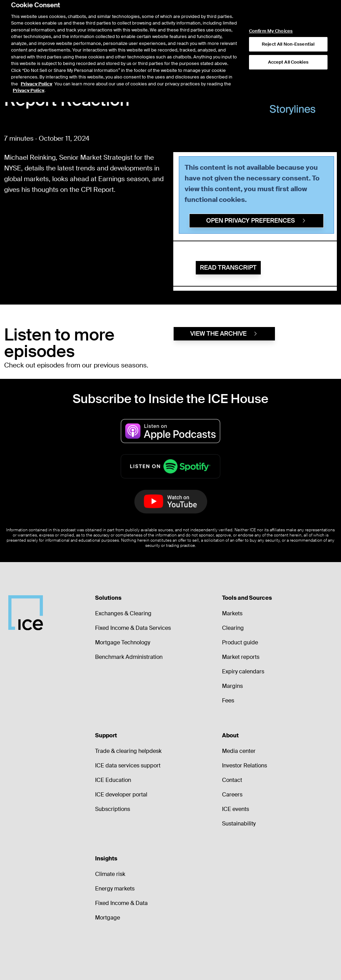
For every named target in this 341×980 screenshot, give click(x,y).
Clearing (233, 628)
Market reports (241, 657)
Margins (232, 686)
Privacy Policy (36, 66)
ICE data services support (128, 766)
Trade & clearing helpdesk (128, 751)
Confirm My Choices (271, 13)
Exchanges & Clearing (123, 613)
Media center (239, 751)
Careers (232, 795)
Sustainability (239, 824)
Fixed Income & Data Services (133, 628)
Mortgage (108, 918)
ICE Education (113, 780)
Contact (232, 780)
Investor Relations (245, 766)
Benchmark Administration (129, 657)
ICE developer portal (121, 795)
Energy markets (115, 889)
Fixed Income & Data (121, 903)
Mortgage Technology (123, 642)
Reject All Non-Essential (288, 26)
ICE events (236, 809)
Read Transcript (228, 268)
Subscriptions (113, 809)
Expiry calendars (243, 671)
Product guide (240, 642)
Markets (232, 613)
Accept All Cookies (288, 44)
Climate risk (110, 874)
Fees (228, 701)
